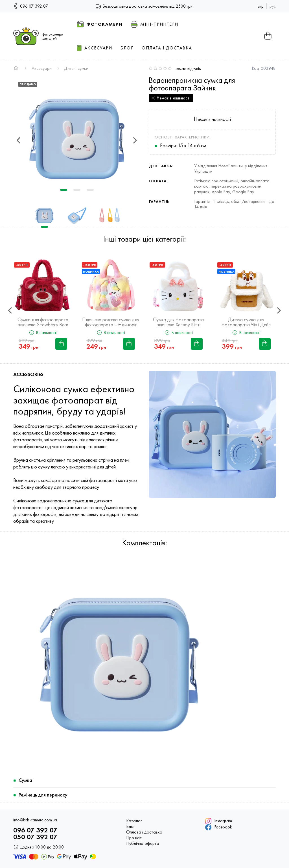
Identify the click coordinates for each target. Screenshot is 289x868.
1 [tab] (64, 190)
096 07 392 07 (31, 6)
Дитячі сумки (76, 68)
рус (273, 6)
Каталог (134, 821)
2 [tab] (77, 190)
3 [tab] (90, 190)
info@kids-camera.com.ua (35, 820)
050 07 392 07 (35, 837)
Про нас (134, 838)
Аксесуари (42, 68)
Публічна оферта (143, 843)
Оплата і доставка (144, 832)
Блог (131, 826)
